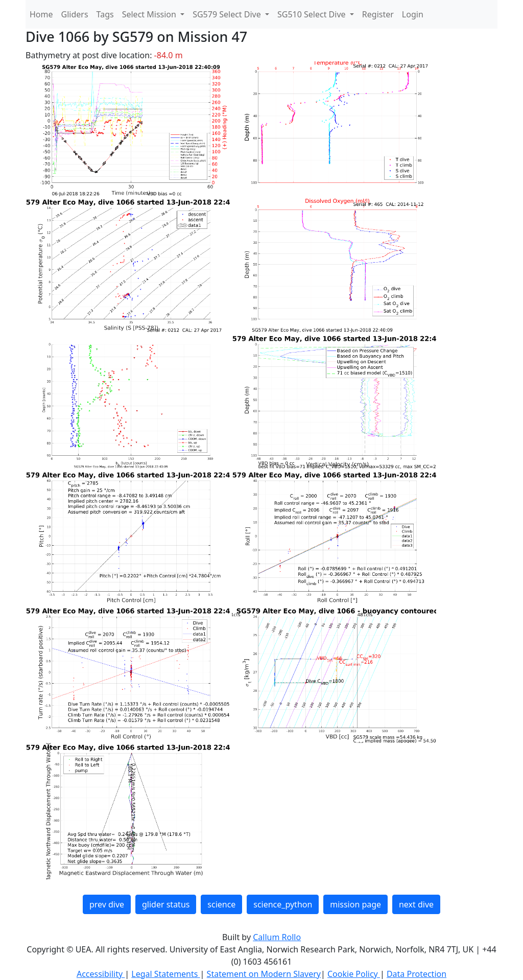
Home (41, 14)
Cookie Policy (354, 974)
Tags (105, 14)
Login (413, 14)
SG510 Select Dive (313, 14)
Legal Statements (165, 974)
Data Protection (417, 974)
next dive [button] (416, 904)
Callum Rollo (277, 937)
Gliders (75, 14)
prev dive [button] (107, 904)
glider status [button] (166, 904)
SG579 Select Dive (228, 14)
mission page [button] (355, 904)
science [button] (221, 904)
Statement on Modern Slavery (264, 974)
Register (378, 14)
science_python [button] (283, 904)
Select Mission (150, 14)
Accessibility (101, 974)
